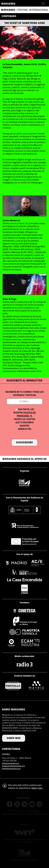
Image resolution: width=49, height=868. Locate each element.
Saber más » (37, 788)
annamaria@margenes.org (13, 766)
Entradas (7, 67)
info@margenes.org (10, 763)
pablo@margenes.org (11, 769)
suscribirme (24, 442)
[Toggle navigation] (43, 4)
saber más (14, 738)
